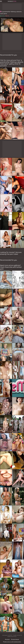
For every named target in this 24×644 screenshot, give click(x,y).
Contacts (7, 639)
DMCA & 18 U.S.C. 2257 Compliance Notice (12, 642)
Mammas (12, 1)
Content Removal (15, 639)
